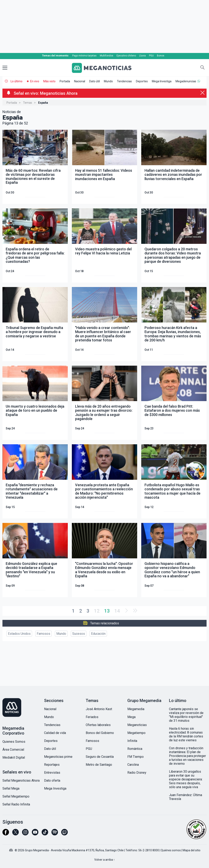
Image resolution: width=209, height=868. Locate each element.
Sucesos (79, 634)
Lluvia (142, 56)
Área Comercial (13, 750)
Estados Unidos (19, 634)
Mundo (108, 81)
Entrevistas (52, 773)
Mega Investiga (162, 81)
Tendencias (124, 81)
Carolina (133, 765)
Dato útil (94, 81)
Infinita (132, 741)
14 (117, 611)
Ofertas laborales (98, 725)
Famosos (43, 634)
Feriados (92, 717)
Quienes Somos (14, 742)
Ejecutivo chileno (126, 56)
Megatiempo (136, 733)
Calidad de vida (55, 733)
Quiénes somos (171, 850)
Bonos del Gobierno (100, 733)
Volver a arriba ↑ (105, 860)
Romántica (135, 749)
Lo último (17, 81)
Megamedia (136, 709)
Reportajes (52, 765)
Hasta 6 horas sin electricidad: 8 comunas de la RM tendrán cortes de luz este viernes (186, 734)
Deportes (142, 81)
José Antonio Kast (99, 709)
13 (107, 611)
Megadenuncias (186, 81)
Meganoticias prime (58, 757)
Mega (131, 717)
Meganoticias (137, 725)
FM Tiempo (136, 757)
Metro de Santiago (99, 765)
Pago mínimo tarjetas (84, 56)
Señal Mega (11, 788)
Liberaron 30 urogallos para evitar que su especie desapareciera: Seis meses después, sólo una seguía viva (186, 779)
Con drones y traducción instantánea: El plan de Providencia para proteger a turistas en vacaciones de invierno (187, 756)
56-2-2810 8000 (149, 850)
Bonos (161, 56)
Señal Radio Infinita (16, 804)
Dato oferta (52, 781)
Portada (65, 81)
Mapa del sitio (192, 850)
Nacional (80, 81)
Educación (98, 634)
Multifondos (107, 56)
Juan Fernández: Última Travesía (186, 797)
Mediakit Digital (14, 757)
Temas (28, 103)
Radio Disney (137, 773)
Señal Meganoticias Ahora (21, 781)
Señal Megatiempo (16, 796)
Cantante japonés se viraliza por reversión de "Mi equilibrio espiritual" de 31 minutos (186, 715)
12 (97, 611)
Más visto (49, 81)
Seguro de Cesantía (100, 757)
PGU (151, 56)
